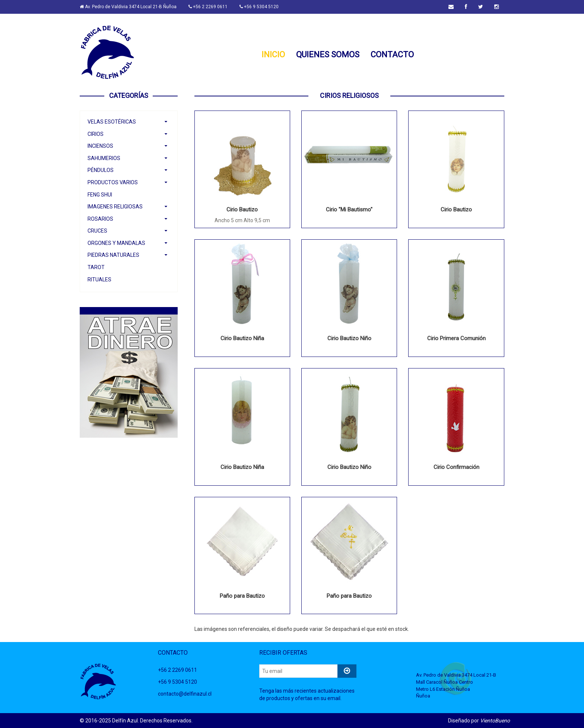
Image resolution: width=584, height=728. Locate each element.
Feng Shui (100, 195)
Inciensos (100, 146)
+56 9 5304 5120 (259, 7)
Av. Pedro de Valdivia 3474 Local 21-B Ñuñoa (128, 7)
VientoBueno (495, 721)
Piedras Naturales (113, 255)
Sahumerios (104, 158)
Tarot (96, 267)
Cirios (96, 134)
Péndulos (101, 170)
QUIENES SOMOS (328, 55)
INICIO (273, 55)
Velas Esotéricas (112, 122)
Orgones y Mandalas (116, 243)
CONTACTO (392, 55)
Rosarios (100, 219)
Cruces (97, 231)
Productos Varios (113, 182)
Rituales (99, 280)
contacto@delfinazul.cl (185, 694)
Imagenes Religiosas (115, 207)
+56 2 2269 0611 (208, 7)
